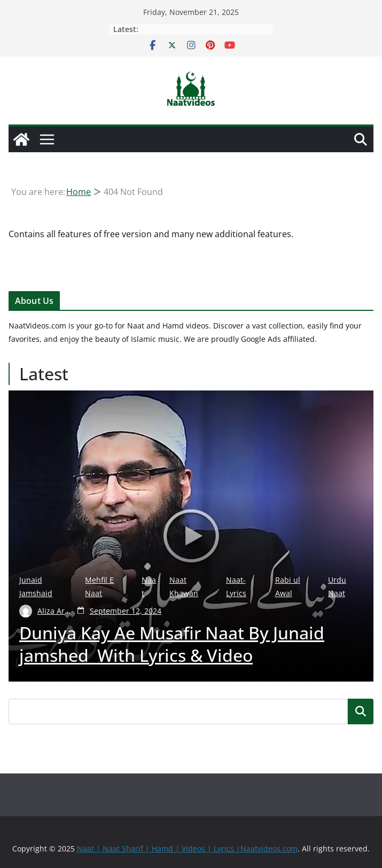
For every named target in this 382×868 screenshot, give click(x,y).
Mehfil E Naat (99, 587)
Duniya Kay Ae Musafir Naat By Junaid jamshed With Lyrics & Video (172, 644)
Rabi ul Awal (288, 587)
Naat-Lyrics (236, 587)
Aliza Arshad (55, 611)
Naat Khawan (184, 587)
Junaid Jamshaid (36, 587)
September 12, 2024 (126, 611)
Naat (149, 587)
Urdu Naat (337, 587)
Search (361, 711)
